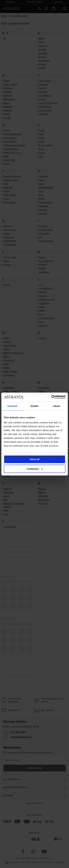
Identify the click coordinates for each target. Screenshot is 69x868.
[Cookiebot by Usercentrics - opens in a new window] (51, 397)
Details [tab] (35, 406)
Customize (35, 469)
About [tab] (57, 406)
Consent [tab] (12, 406)
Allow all (34, 459)
